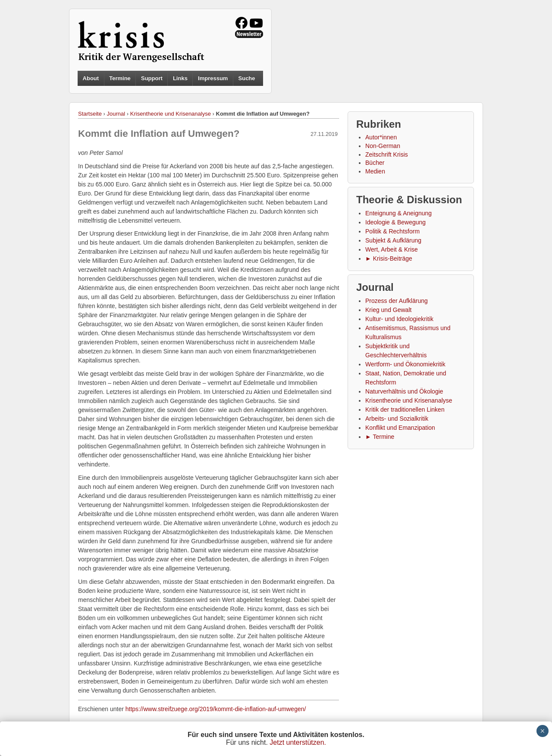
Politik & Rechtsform (392, 231)
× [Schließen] (542, 731)
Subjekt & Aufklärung (393, 240)
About (91, 78)
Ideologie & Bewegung (395, 222)
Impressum (213, 78)
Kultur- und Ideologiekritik (399, 319)
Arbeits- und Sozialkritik (397, 419)
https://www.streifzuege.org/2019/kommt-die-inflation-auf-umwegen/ (216, 709)
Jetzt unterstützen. (298, 742)
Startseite (90, 114)
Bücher (375, 163)
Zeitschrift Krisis (387, 154)
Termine (120, 78)
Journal (116, 114)
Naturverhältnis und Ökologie (404, 391)
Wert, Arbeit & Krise (392, 249)
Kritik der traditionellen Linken (405, 409)
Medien (375, 171)
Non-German (383, 146)
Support (152, 78)
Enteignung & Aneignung (398, 213)
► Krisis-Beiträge (389, 258)
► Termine (380, 437)
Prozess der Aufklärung (397, 301)
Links (180, 78)
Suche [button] (247, 79)
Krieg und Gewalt (388, 310)
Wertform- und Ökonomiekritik (405, 364)
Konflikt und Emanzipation (400, 428)
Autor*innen (381, 137)
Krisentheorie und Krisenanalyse (171, 114)
